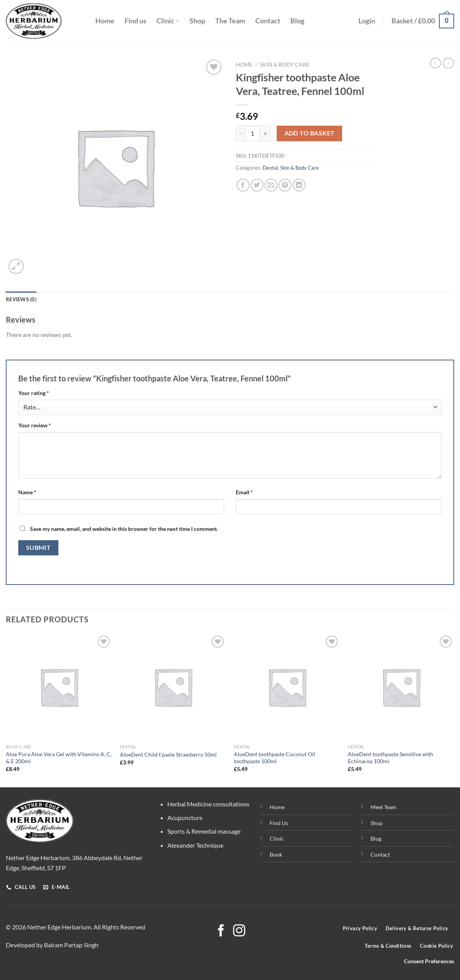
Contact (268, 21)
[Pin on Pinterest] (285, 185)
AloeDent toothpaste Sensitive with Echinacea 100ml (391, 758)
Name (27, 492)
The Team (230, 21)
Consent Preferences (429, 961)
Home (105, 21)
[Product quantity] (253, 133)
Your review (35, 425)
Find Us (279, 823)
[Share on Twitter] (257, 185)
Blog (297, 21)
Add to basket (310, 133)
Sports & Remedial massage (204, 831)
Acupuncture (185, 818)
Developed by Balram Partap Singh (52, 945)
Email (244, 492)
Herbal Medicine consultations (208, 804)
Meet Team (384, 807)
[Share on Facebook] (243, 185)
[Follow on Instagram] (239, 932)
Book (276, 854)
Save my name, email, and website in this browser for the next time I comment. (124, 529)
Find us (135, 21)
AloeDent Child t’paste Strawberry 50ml (168, 754)
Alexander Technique (195, 845)
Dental (270, 168)
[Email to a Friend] (271, 185)
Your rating (34, 393)
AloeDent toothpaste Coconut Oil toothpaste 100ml (275, 758)
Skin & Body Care (285, 65)
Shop (197, 21)
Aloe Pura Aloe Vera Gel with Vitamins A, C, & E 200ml (59, 758)
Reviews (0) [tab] (21, 299)
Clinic (168, 21)
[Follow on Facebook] (221, 932)
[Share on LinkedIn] (299, 185)
